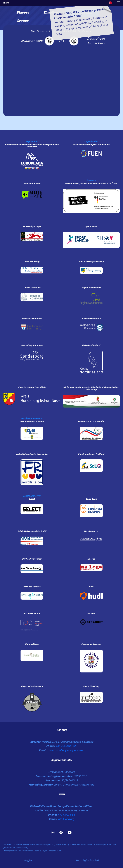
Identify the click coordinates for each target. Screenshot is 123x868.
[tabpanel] (61, 71)
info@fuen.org (66, 819)
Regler (28, 860)
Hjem (6, 3)
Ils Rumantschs (32, 41)
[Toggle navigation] (119, 3)
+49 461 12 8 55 (66, 815)
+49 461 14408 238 (66, 746)
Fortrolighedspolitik (87, 860)
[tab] (23, 13)
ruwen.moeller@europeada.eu (66, 750)
